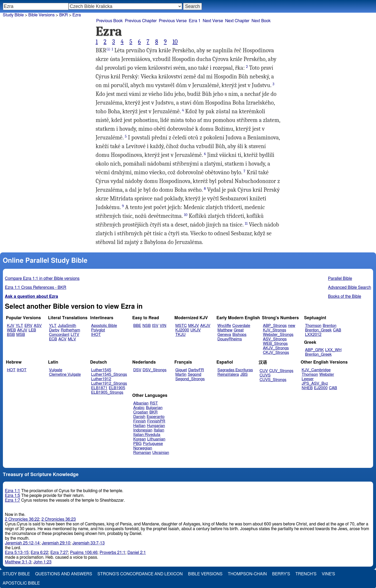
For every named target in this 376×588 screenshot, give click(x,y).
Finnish (140, 421)
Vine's (329, 574)
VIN (163, 326)
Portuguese (153, 444)
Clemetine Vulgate (65, 375)
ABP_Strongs (275, 326)
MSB (20, 335)
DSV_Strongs (154, 370)
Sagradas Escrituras (235, 370)
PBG (137, 444)
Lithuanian (156, 439)
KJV (11, 326)
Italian (159, 430)
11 (246, 224)
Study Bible (13, 15)
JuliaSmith (67, 326)
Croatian (141, 412)
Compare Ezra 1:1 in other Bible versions (42, 279)
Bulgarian (154, 408)
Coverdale (241, 326)
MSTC (181, 326)
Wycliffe (224, 326)
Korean (140, 439)
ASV (38, 326)
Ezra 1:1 (13, 491)
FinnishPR (156, 421)
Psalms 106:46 (84, 553)
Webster (327, 375)
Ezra (77, 15)
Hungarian (156, 426)
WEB (11, 330)
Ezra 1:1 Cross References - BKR (36, 288)
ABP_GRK (314, 350)
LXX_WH (333, 350)
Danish (139, 417)
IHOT (96, 335)
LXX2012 (313, 335)
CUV (264, 371)
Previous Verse (173, 21)
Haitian (139, 426)
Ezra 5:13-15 (17, 553)
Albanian (141, 403)
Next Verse (213, 21)
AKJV (22, 330)
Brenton (330, 326)
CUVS (265, 375)
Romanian (142, 453)
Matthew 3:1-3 (18, 562)
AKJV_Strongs (276, 348)
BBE (137, 326)
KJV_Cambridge (316, 370)
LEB (32, 330)
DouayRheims (230, 339)
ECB (53, 339)
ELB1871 (99, 388)
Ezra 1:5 (13, 496)
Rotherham (70, 330)
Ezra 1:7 (13, 500)
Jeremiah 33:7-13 (88, 543)
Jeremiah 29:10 (56, 543)
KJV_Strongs (274, 330)
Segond (194, 375)
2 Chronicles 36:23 (59, 519)
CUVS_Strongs (273, 380)
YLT (19, 326)
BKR (63, 15)
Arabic (139, 408)
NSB (147, 326)
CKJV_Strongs (276, 353)
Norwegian (143, 448)
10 (175, 42)
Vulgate (56, 370)
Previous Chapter (141, 21)
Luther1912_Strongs (109, 384)
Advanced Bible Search (349, 288)
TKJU (181, 335)
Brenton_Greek (318, 330)
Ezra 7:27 (59, 553)
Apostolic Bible (21, 583)
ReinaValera (228, 375)
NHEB (307, 388)
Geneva (224, 335)
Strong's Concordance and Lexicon (140, 574)
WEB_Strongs (275, 344)
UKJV (196, 330)
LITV (75, 335)
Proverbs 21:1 (112, 553)
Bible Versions (41, 15)
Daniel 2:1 (137, 553)
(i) (108, 49)
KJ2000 (182, 330)
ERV (28, 326)
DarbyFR (196, 370)
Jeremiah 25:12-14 (22, 543)
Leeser (308, 379)
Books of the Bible (345, 297)
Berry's (281, 574)
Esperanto (156, 417)
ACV (62, 339)
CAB (337, 330)
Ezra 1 (195, 21)
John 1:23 (42, 562)
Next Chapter (237, 21)
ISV (155, 326)
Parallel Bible (340, 279)
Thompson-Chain (247, 574)
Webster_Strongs (278, 335)
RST (154, 403)
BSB (11, 335)
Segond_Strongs (190, 379)
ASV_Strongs (275, 339)
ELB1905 (117, 388)
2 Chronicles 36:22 (22, 519)
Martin (181, 375)
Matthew (225, 330)
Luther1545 (101, 370)
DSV (137, 370)
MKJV (194, 326)
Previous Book (110, 21)
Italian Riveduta (147, 435)
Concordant (59, 335)
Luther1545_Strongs (109, 375)
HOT (11, 370)
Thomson (313, 326)
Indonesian (143, 430)
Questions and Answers (64, 574)
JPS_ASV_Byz (315, 384)
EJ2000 (321, 388)
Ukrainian (161, 453)
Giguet (181, 370)
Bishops (239, 335)
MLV (72, 339)
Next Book (261, 21)
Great (239, 330)
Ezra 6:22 (39, 553)
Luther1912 (101, 379)
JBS (244, 375)
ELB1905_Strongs (107, 392)
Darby (54, 330)
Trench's (306, 574)
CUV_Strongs (281, 371)
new (292, 326)
